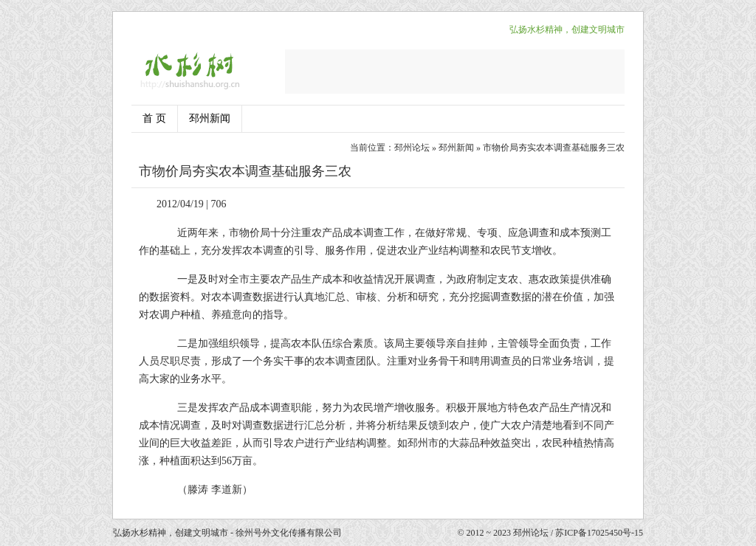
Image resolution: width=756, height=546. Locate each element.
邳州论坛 (412, 148)
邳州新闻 (210, 118)
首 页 (154, 118)
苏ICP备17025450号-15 (599, 533)
